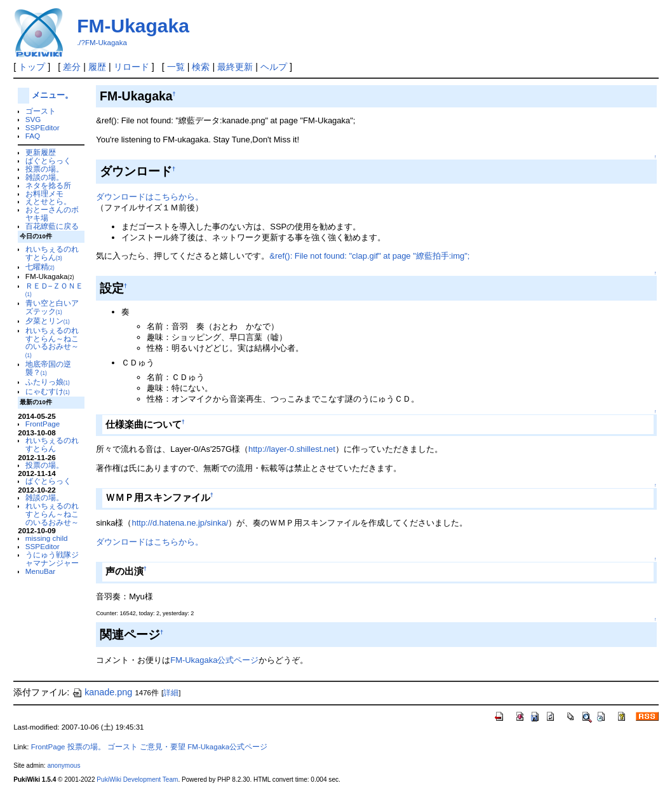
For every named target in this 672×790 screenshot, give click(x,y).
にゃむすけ (48, 391)
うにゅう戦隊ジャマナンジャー (52, 559)
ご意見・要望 (163, 747)
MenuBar (40, 571)
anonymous (64, 766)
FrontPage (43, 424)
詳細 (171, 693)
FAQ (33, 136)
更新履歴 (41, 152)
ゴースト (41, 111)
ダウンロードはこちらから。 (150, 197)
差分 (72, 67)
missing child (47, 538)
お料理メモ (44, 194)
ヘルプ (274, 67)
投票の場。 (44, 169)
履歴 (97, 67)
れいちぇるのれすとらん (52, 253)
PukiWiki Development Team (137, 780)
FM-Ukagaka (133, 26)
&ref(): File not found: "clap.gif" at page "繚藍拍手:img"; (369, 256)
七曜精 (40, 267)
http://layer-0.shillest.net (292, 449)
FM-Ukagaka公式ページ (214, 660)
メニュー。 (52, 95)
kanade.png (102, 692)
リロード (131, 67)
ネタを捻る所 (48, 185)
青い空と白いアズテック (52, 307)
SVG (33, 119)
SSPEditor (43, 127)
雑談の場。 (44, 177)
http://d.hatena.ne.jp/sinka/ (180, 523)
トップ (32, 67)
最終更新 (235, 67)
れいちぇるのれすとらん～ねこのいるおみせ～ (52, 342)
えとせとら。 (48, 201)
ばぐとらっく (48, 160)
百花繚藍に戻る (52, 226)
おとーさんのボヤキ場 (52, 214)
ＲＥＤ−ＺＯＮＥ (54, 290)
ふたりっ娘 (48, 382)
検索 (201, 67)
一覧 (176, 67)
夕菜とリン (48, 321)
